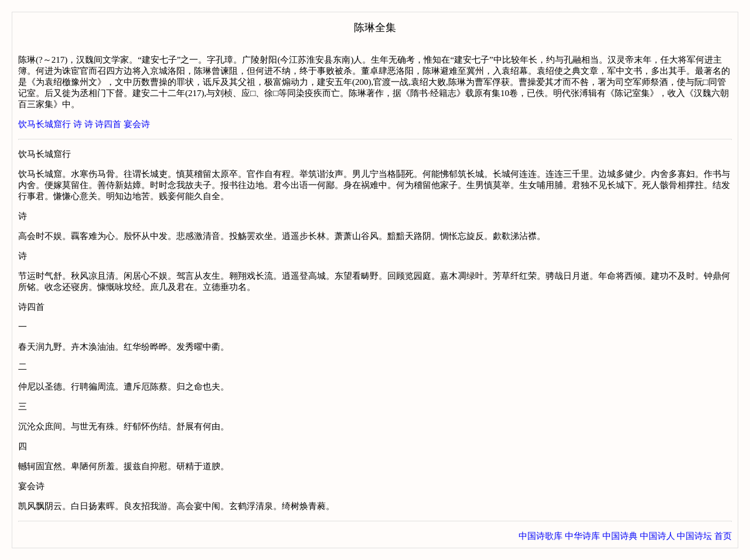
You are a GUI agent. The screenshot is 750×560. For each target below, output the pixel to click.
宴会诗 (137, 124)
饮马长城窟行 (45, 124)
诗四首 (108, 124)
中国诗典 (620, 536)
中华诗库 (582, 536)
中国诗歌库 (541, 536)
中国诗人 (657, 536)
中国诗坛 (694, 536)
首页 (723, 536)
